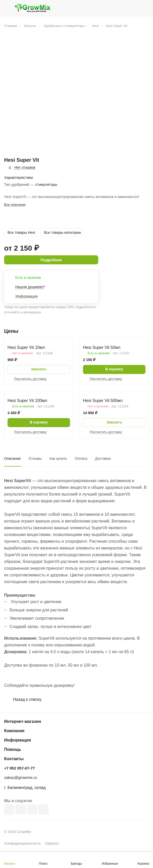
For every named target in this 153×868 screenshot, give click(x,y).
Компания (14, 731)
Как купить (58, 458)
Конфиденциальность (22, 843)
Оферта (52, 843)
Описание (12, 458)
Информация (18, 740)
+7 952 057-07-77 (20, 768)
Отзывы (35, 458)
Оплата (81, 458)
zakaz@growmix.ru (21, 777)
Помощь (13, 749)
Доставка (103, 458)
